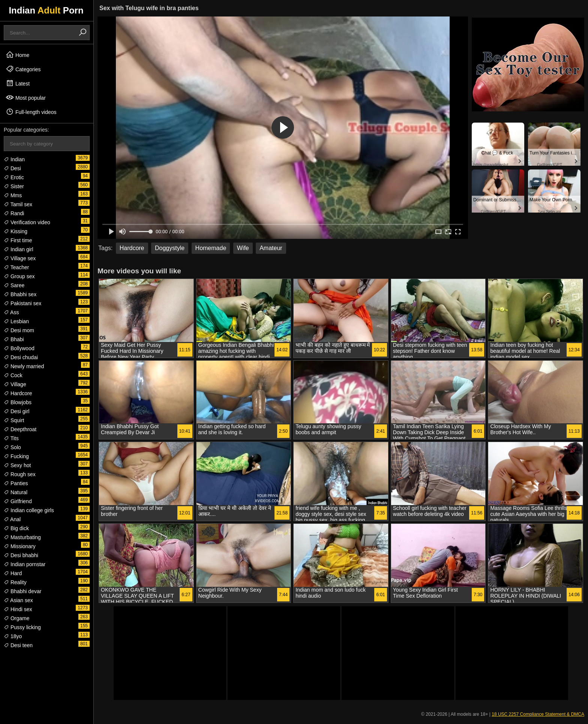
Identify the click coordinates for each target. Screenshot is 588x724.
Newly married (24, 366)
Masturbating (22, 537)
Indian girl (19, 249)
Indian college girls (29, 510)
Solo (12, 447)
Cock (13, 375)
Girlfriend (18, 501)
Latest (18, 83)
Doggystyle (170, 248)
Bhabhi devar (22, 591)
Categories (23, 69)
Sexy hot (17, 465)
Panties (16, 483)
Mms (13, 195)
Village (15, 384)
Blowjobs (18, 402)
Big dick (16, 528)
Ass (11, 312)
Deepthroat (20, 429)
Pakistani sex (22, 303)
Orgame (16, 618)
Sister (14, 186)
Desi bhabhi (21, 555)
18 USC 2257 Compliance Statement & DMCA (538, 714)
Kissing (16, 231)
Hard (13, 573)
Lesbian (16, 321)
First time (18, 240)
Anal (12, 519)
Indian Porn (46, 10)
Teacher (16, 267)
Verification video (27, 222)
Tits (11, 438)
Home (17, 55)
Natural (16, 492)
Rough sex (20, 474)
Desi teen (18, 645)
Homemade (211, 248)
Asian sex (18, 600)
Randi (14, 213)
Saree (14, 285)
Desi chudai (21, 357)
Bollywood (19, 348)
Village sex (20, 258)
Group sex (19, 276)
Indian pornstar (25, 564)
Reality (15, 582)
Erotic (14, 177)
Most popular (26, 97)
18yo (13, 636)
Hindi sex (18, 609)
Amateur (271, 248)
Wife (243, 248)
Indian (14, 159)
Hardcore (18, 393)
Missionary (20, 546)
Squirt (14, 420)
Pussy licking (22, 627)
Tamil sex (18, 204)
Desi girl (16, 411)
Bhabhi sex (20, 294)
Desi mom (19, 330)
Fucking (16, 456)
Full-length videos (31, 112)
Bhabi (14, 339)
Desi (12, 168)
